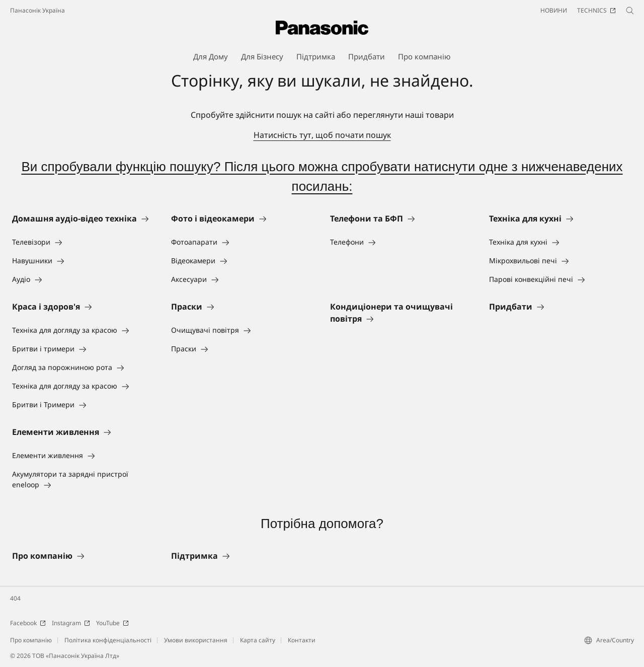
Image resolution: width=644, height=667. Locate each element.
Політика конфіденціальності (108, 640)
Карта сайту (258, 640)
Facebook (28, 623)
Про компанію (31, 640)
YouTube (112, 623)
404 (15, 598)
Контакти (302, 640)
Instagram (71, 623)
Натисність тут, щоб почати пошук (322, 135)
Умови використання (196, 640)
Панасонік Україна (37, 10)
